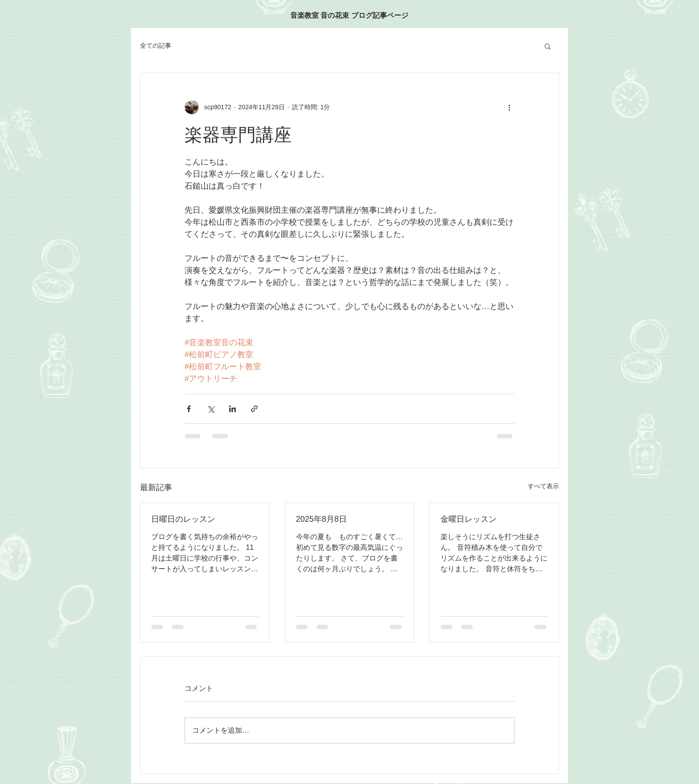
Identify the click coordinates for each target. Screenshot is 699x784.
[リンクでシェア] (254, 409)
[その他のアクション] (509, 107)
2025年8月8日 (321, 519)
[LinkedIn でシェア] (232, 409)
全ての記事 (156, 45)
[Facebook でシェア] (189, 409)
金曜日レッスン (469, 519)
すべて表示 (543, 486)
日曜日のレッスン (183, 519)
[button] (548, 46)
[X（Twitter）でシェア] (211, 409)
